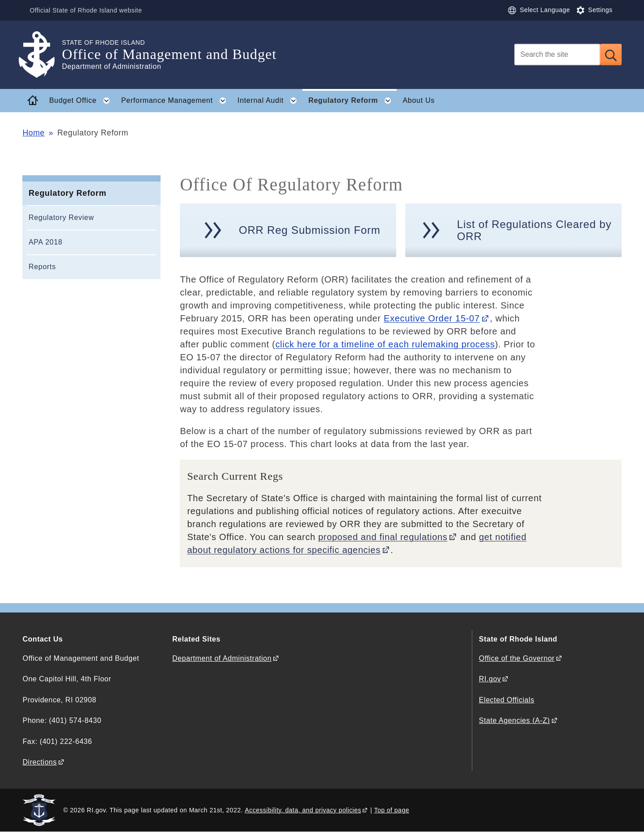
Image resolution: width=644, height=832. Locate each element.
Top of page (392, 810)
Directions (40, 762)
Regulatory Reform (68, 193)
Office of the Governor (517, 658)
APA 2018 (46, 242)
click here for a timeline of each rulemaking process (385, 344)
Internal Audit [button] (270, 101)
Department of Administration (222, 658)
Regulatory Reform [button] (352, 101)
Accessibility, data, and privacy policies (303, 810)
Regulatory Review (61, 218)
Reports (42, 267)
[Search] (557, 55)
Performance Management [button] (176, 101)
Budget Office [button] (82, 101)
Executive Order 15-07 (432, 318)
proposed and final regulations (383, 537)
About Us (419, 100)
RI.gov (490, 679)
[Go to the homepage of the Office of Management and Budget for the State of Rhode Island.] (42, 55)
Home (33, 133)
